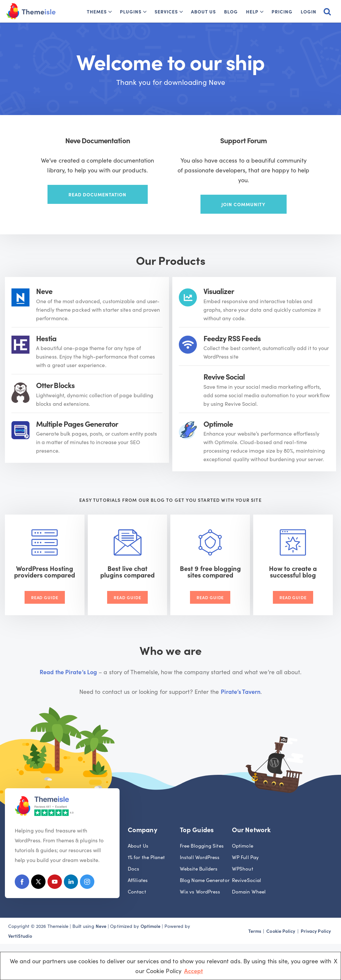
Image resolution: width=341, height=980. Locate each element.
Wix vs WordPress (200, 891)
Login (309, 11)
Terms (255, 930)
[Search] (327, 11)
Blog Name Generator (205, 879)
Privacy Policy (316, 930)
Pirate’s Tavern (241, 690)
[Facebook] (22, 882)
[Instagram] (89, 882)
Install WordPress (200, 856)
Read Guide (45, 596)
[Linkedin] (72, 882)
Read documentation (97, 194)
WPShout (243, 868)
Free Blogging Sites (202, 845)
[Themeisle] (31, 11)
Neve (101, 925)
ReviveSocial (246, 879)
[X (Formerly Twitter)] (39, 882)
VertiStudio (20, 935)
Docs (133, 868)
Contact (137, 891)
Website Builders (199, 868)
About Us (203, 11)
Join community (243, 204)
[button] (110, 12)
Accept (194, 971)
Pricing (282, 11)
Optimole (243, 845)
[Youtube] (56, 882)
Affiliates (138, 879)
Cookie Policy (281, 930)
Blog (231, 11)
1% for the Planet (146, 856)
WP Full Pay (245, 856)
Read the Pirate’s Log (68, 671)
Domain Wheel (249, 891)
